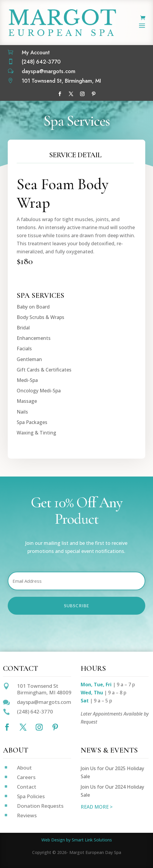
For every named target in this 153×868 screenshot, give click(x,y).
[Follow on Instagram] (82, 94)
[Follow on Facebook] (60, 94)
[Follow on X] (71, 94)
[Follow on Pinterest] (93, 94)
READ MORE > (97, 807)
